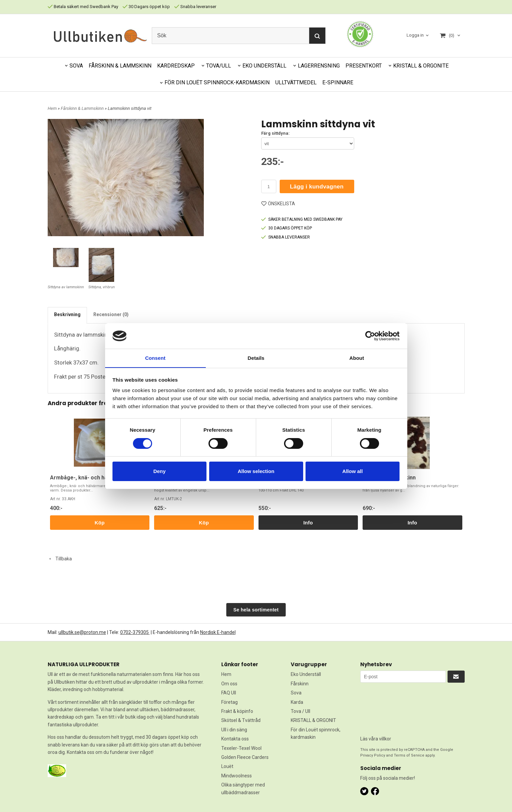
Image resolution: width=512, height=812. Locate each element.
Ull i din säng (234, 730)
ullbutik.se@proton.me (82, 632)
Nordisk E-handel (218, 632)
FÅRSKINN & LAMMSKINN (120, 66)
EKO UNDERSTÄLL (264, 66)
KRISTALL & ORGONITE (421, 66)
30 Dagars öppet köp (146, 7)
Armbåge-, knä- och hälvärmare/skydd (99, 478)
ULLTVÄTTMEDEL (296, 82)
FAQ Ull (229, 693)
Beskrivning (67, 314)
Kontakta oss (235, 739)
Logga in (415, 35)
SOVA (76, 66)
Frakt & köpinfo (237, 711)
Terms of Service (409, 755)
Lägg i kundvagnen (317, 187)
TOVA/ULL (219, 66)
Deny (160, 472)
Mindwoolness (237, 776)
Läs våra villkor (376, 739)
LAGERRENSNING (319, 66)
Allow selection (256, 472)
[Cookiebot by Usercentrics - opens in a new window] (370, 336)
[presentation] (388, 707)
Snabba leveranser (195, 7)
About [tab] (357, 358)
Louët (227, 766)
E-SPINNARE (338, 82)
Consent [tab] (155, 358)
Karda (297, 702)
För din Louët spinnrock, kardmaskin (316, 733)
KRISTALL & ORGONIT (313, 720)
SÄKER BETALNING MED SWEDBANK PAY (302, 219)
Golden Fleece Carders (245, 757)
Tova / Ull (300, 711)
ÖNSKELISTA (278, 204)
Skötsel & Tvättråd (241, 720)
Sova (296, 693)
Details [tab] (256, 358)
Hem (52, 108)
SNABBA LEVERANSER (286, 237)
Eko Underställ (306, 674)
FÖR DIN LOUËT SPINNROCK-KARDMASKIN (217, 82)
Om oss (229, 684)
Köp (100, 523)
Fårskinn (300, 684)
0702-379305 (135, 632)
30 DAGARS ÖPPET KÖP (287, 228)
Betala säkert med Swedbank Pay (83, 7)
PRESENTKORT (364, 66)
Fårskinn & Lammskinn (83, 108)
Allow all (353, 472)
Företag (229, 702)
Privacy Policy (373, 755)
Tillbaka (60, 559)
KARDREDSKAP (176, 66)
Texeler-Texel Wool (241, 748)
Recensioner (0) (111, 314)
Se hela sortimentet (256, 610)
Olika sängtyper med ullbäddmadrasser (243, 788)
